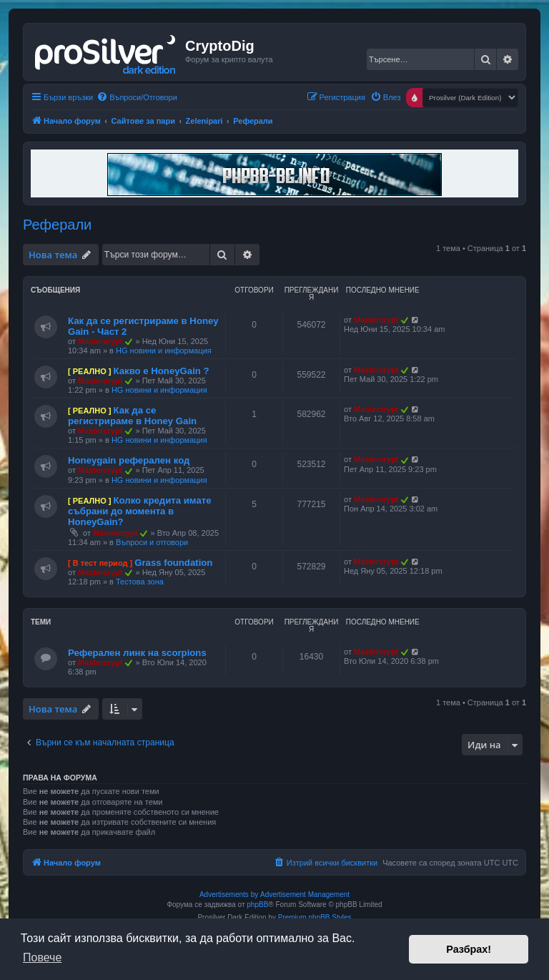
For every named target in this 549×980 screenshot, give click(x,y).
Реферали (57, 225)
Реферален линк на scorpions (137, 653)
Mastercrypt (100, 341)
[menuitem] (137, 97)
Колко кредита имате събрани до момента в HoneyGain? (140, 511)
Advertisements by (229, 895)
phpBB (257, 905)
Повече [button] (42, 957)
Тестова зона (140, 582)
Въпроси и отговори (152, 542)
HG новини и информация (164, 351)
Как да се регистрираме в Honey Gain (132, 416)
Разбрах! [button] (469, 949)
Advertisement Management (305, 895)
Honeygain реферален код (129, 460)
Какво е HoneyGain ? (161, 371)
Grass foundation (173, 563)
